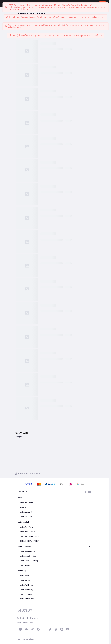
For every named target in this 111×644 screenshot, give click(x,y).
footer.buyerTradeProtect (29, 536)
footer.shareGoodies (28, 556)
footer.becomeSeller (28, 532)
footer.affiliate (25, 565)
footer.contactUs (26, 517)
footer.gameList (26, 512)
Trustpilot (19, 437)
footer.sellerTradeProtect (29, 541)
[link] (19, 474)
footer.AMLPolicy (26, 590)
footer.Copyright (26, 594)
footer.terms (24, 576)
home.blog (24, 507)
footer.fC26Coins (26, 527)
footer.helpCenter (27, 503)
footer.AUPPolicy (26, 585)
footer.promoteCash (27, 551)
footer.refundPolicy (27, 599)
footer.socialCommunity (29, 561)
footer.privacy (25, 580)
